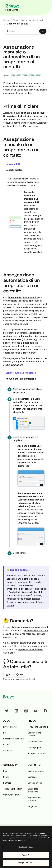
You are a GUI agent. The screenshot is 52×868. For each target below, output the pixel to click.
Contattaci (32, 777)
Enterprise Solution (36, 753)
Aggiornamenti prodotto (34, 799)
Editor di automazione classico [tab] (22, 373)
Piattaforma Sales (36, 742)
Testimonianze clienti (13, 789)
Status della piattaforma (33, 790)
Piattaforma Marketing (38, 727)
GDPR (6, 745)
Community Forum (11, 795)
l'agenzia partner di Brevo (30, 649)
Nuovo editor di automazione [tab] (21, 379)
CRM (15, 20)
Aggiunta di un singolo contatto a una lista (33, 249)
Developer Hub (35, 783)
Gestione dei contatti (18, 24)
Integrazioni (33, 806)
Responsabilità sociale (14, 739)
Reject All (26, 855)
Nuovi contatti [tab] (13, 164)
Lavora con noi (10, 727)
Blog (5, 771)
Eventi (6, 777)
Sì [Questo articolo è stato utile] (10, 675)
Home (6, 20)
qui (15, 637)
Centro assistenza (36, 771)
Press (6, 733)
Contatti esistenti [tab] (15, 170)
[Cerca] (26, 31)
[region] (26, 847)
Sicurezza (8, 751)
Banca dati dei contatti (32, 20)
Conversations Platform (34, 734)
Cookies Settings (26, 847)
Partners (7, 783)
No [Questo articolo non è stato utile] (21, 675)
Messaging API (34, 748)
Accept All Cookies (26, 863)
